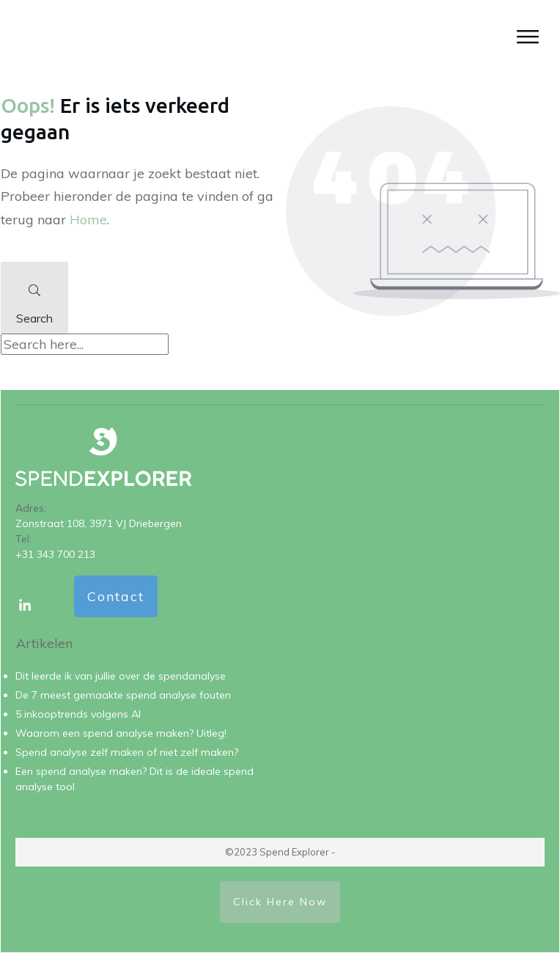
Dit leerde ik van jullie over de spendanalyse (121, 676)
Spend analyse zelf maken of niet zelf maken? (127, 752)
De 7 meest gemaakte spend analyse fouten (123, 695)
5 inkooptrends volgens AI (78, 714)
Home (88, 220)
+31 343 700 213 (55, 554)
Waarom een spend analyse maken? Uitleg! (121, 733)
